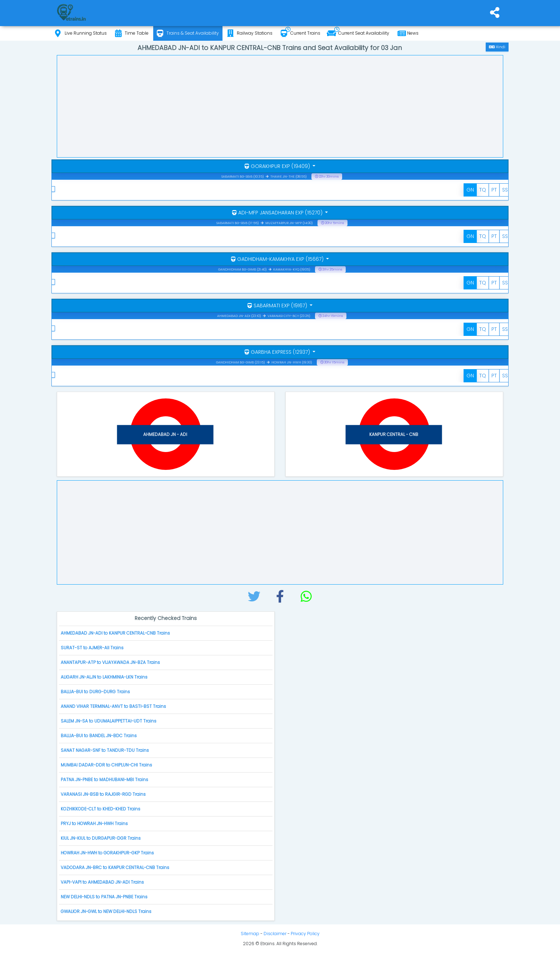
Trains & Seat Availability (188, 33)
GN (470, 190)
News (408, 33)
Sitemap (250, 934)
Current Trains (301, 33)
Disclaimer (275, 934)
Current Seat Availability (358, 33)
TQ (483, 190)
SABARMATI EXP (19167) (278, 306)
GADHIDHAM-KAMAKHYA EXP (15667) (278, 259)
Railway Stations (250, 33)
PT (494, 190)
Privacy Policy (305, 934)
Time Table (132, 33)
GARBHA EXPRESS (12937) (278, 352)
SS (505, 190)
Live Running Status (81, 33)
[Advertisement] (280, 105)
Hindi (497, 47)
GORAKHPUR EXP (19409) (278, 166)
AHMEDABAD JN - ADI (165, 434)
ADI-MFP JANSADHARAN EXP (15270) (278, 213)
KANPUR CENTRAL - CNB (394, 434)
